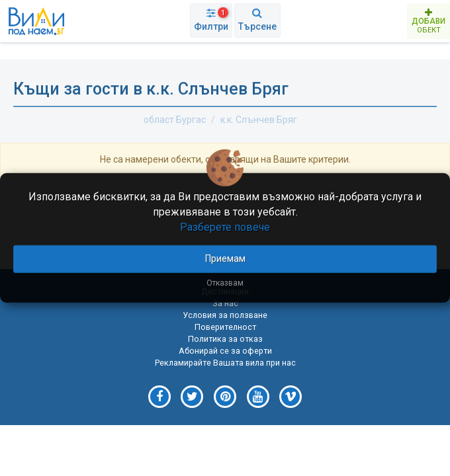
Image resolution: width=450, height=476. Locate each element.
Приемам (225, 258)
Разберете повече (225, 227)
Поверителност (225, 327)
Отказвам (225, 282)
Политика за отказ (225, 339)
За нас (225, 303)
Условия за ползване (225, 315)
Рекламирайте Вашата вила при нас (225, 363)
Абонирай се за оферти (225, 351)
